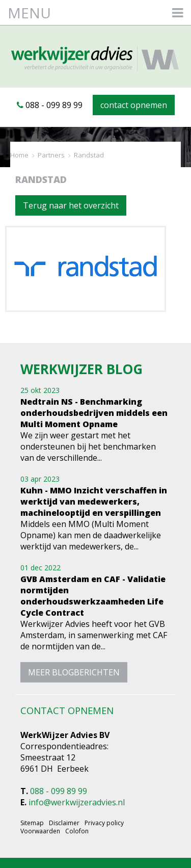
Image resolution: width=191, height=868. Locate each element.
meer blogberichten (74, 672)
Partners (51, 155)
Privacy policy (104, 823)
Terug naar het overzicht (71, 205)
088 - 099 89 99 (50, 105)
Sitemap (32, 823)
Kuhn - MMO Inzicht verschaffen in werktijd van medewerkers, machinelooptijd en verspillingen (94, 502)
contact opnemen (134, 105)
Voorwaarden (40, 831)
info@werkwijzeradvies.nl (77, 802)
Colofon (77, 831)
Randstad (89, 155)
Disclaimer (64, 823)
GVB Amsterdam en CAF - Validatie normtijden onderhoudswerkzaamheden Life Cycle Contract (93, 596)
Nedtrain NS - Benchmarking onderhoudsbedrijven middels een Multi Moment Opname (94, 413)
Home (19, 155)
